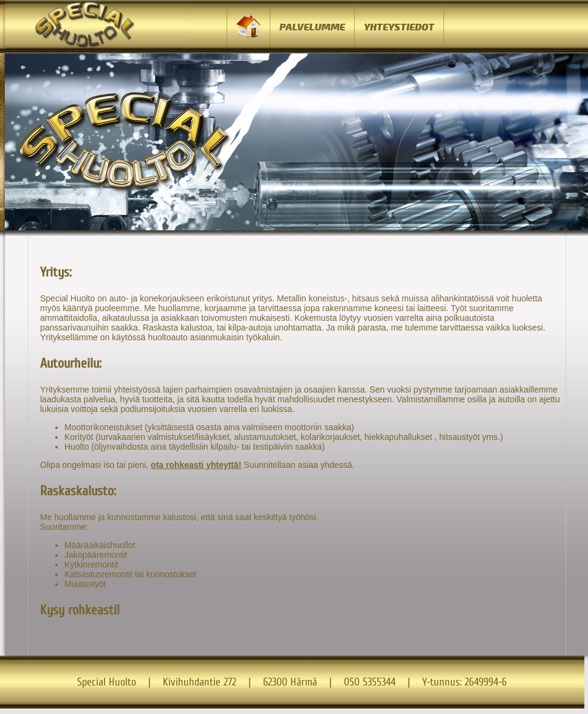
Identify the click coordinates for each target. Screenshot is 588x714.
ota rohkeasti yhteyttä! (196, 465)
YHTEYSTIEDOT (399, 27)
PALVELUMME (312, 27)
